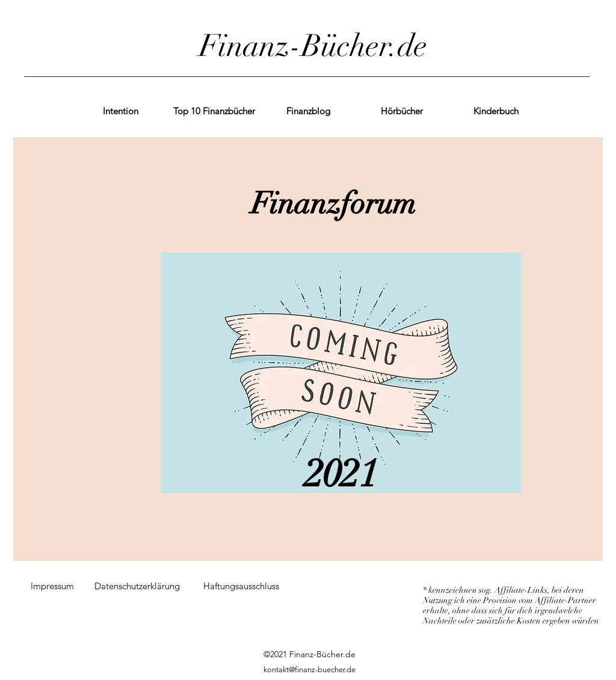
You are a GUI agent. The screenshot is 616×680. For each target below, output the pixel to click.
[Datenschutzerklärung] (137, 586)
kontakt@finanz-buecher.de (310, 669)
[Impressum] (52, 586)
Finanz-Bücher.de (313, 46)
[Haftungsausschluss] (241, 586)
